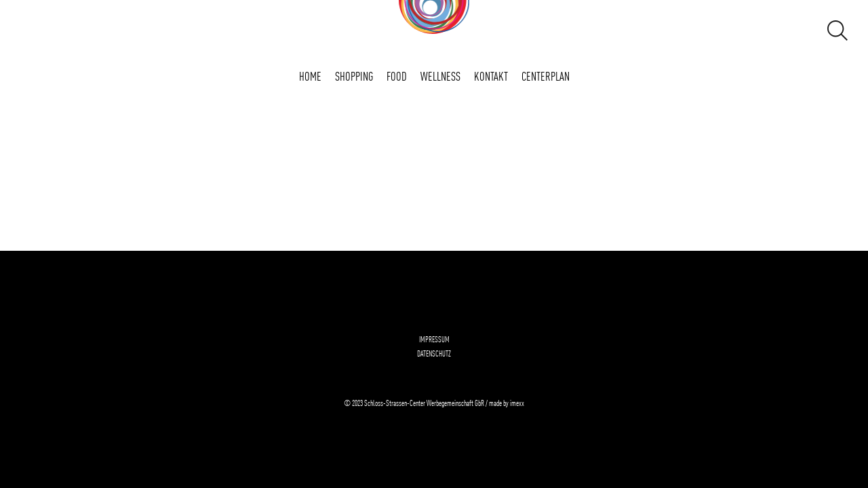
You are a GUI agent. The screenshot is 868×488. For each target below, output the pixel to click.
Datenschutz (434, 353)
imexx (517, 403)
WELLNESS (440, 76)
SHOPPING (354, 76)
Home (310, 76)
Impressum (434, 339)
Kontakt (491, 76)
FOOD (397, 76)
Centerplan (546, 76)
